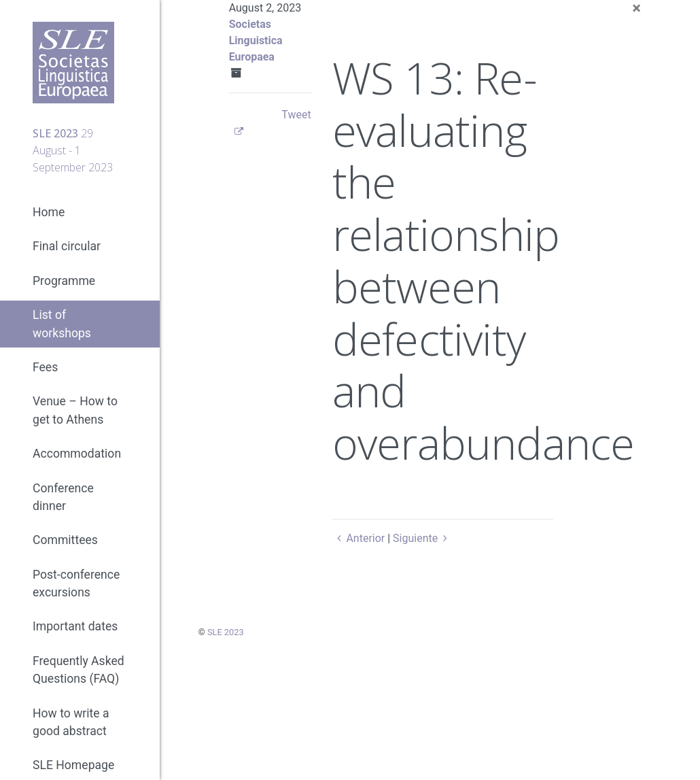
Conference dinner (63, 497)
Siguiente (422, 538)
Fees (45, 367)
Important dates (75, 626)
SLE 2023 (226, 632)
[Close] (636, 8)
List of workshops (62, 324)
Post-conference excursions (76, 583)
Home (49, 212)
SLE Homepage (73, 765)
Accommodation (77, 454)
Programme (64, 281)
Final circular (67, 246)
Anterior (358, 538)
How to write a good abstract (71, 722)
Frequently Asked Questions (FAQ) (78, 670)
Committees (65, 540)
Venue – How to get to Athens (75, 410)
